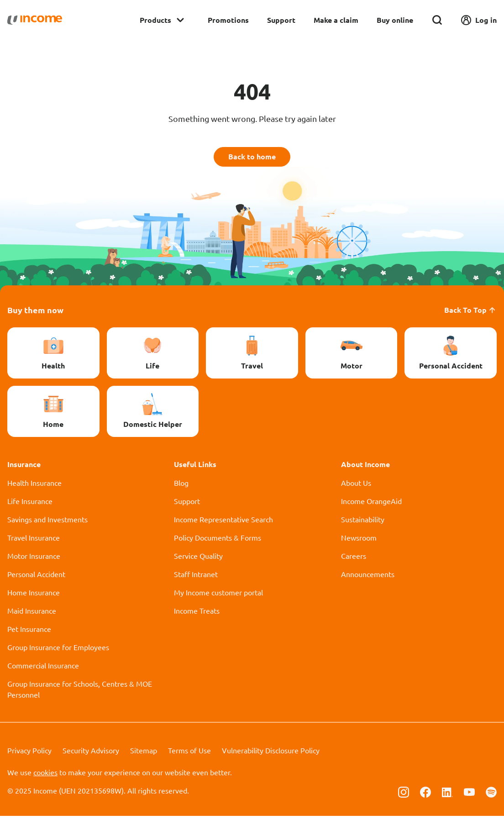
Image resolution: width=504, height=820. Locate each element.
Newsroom (359, 541)
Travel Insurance (34, 541)
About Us (356, 487)
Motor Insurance (34, 560)
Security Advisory (91, 754)
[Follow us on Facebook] (425, 795)
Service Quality (198, 560)
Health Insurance (34, 487)
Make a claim (336, 20)
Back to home (252, 159)
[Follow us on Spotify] (491, 795)
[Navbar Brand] (35, 20)
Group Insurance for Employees (58, 651)
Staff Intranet (196, 578)
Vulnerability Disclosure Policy (271, 754)
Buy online (395, 20)
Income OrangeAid (371, 505)
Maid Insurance (32, 615)
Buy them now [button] (35, 314)
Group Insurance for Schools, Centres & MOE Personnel (80, 693)
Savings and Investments (47, 523)
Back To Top (470, 314)
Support (281, 20)
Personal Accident (36, 578)
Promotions (228, 20)
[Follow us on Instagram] (404, 795)
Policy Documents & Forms (218, 541)
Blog (181, 487)
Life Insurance (30, 505)
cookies (45, 776)
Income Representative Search (223, 523)
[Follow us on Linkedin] (447, 795)
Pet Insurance (29, 633)
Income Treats (197, 615)
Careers (354, 560)
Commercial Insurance (43, 669)
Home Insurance (34, 596)
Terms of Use (189, 754)
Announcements (368, 578)
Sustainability (363, 523)
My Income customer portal (218, 596)
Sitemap (144, 754)
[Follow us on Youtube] (469, 795)
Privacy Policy (29, 754)
